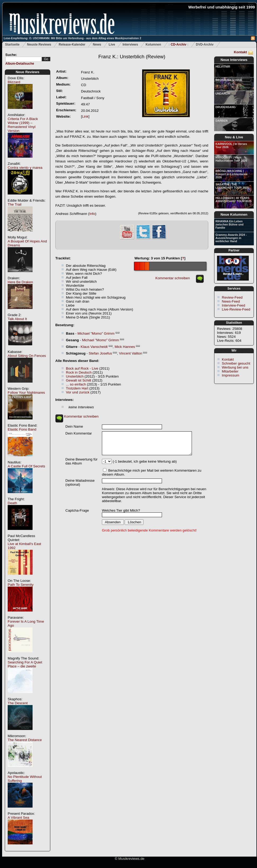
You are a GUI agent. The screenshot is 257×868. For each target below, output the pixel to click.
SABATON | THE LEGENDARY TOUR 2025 (232, 186)
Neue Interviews (234, 60)
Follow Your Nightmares (26, 393)
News (97, 45)
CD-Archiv (179, 45)
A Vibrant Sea (18, 818)
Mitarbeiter (230, 371)
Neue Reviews (28, 72)
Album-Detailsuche (20, 64)
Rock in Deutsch (79, 372)
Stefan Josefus (100, 353)
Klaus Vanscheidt (94, 347)
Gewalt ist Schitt (79, 380)
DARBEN (222, 121)
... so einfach (76, 384)
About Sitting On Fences (27, 356)
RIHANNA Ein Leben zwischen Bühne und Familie (229, 224)
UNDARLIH (223, 94)
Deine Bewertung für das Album (82, 461)
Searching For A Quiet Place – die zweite (25, 664)
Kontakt (240, 52)
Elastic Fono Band (22, 429)
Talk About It (17, 319)
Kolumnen (153, 45)
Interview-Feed (233, 305)
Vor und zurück (78, 392)
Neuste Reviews (39, 45)
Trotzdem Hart (77, 388)
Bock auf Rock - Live (82, 368)
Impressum (231, 375)
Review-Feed (232, 297)
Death (12, 503)
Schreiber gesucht (236, 363)
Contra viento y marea (25, 168)
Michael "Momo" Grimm (96, 333)
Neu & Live (234, 137)
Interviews (130, 45)
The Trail (15, 204)
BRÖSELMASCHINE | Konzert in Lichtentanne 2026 (231, 174)
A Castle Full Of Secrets (26, 466)
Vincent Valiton (131, 353)
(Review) (132, 57)
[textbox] (24, 59)
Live (112, 45)
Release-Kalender (72, 45)
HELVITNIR (223, 67)
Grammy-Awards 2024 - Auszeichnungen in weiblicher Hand (231, 238)
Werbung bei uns (235, 367)
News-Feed (231, 301)
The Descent (18, 703)
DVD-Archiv (205, 45)
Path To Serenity (21, 585)
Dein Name (74, 426)
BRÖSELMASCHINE (229, 80)
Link (85, 116)
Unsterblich (75, 376)
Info (92, 214)
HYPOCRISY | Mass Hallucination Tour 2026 (231, 159)
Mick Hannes (125, 347)
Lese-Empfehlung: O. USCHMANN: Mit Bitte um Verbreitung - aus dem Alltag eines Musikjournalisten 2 (72, 38)
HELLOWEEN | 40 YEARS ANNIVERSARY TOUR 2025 (234, 200)
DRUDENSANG (226, 107)
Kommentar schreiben (173, 278)
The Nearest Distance (25, 740)
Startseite (12, 45)
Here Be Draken (20, 282)
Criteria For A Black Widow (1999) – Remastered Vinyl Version (23, 125)
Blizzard (14, 82)
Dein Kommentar (79, 433)
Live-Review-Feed (236, 309)
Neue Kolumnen (234, 214)
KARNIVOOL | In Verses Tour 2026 (231, 145)
